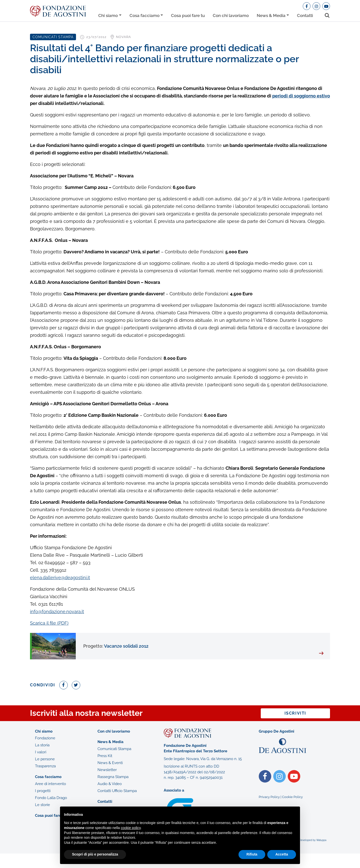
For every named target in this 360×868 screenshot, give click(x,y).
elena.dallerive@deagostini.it (60, 578)
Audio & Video (110, 784)
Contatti (305, 15)
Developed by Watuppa (313, 840)
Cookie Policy (292, 797)
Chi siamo (108, 15)
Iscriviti (295, 713)
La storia (42, 745)
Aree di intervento (50, 784)
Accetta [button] (282, 854)
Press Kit (105, 756)
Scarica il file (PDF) (49, 623)
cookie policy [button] (131, 828)
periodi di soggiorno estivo (301, 96)
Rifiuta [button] (252, 854)
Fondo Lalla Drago (51, 798)
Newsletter (107, 770)
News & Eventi (110, 763)
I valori (41, 752)
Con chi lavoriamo (231, 15)
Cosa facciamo (144, 15)
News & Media (271, 15)
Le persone (45, 759)
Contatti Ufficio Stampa (117, 791)
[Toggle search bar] (325, 14)
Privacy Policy (269, 797)
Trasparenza (45, 766)
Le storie (42, 805)
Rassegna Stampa (113, 777)
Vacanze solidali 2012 (116, 646)
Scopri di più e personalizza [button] (95, 854)
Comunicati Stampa (114, 749)
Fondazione (45, 738)
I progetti (43, 791)
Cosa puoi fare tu (188, 15)
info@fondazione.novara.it (57, 612)
